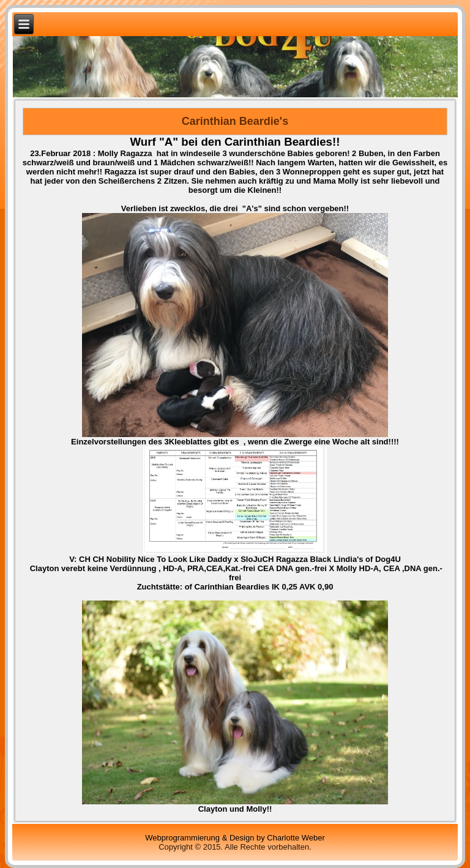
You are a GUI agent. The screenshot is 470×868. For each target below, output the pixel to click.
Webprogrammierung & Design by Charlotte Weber (235, 838)
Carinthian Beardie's (235, 121)
